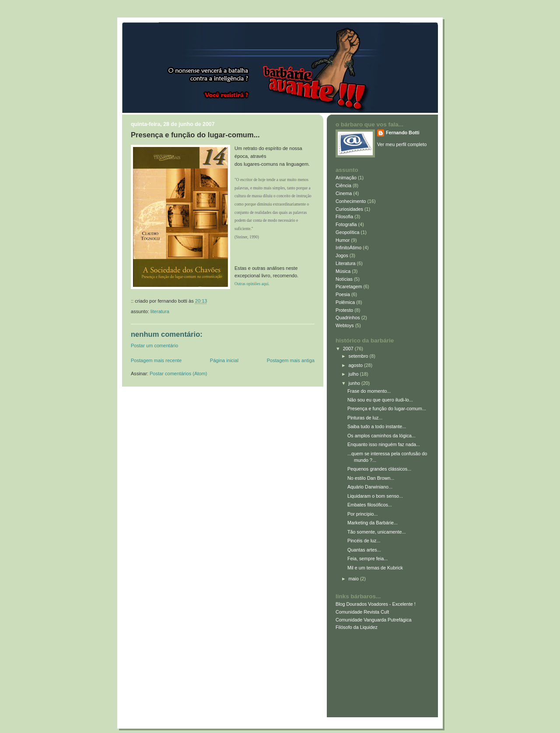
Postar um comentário (154, 346)
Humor (343, 240)
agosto (356, 365)
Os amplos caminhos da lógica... (381, 436)
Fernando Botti (403, 133)
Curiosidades (349, 209)
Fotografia (346, 224)
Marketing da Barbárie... (373, 523)
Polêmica (345, 302)
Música (343, 271)
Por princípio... (363, 514)
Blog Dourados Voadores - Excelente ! (376, 604)
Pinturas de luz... (365, 418)
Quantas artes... (364, 550)
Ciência (343, 185)
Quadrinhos (348, 318)
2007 (349, 349)
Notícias (344, 279)
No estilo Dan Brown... (371, 478)
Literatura (160, 311)
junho (355, 383)
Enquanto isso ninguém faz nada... (384, 444)
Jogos (342, 255)
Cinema (344, 193)
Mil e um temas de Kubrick (375, 568)
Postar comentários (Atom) (178, 373)
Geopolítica (348, 232)
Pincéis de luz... (364, 541)
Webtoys (345, 325)
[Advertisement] (375, 672)
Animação (346, 178)
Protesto (344, 310)
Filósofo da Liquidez (357, 627)
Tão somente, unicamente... (377, 532)
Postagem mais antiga (291, 360)
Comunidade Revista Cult (362, 612)
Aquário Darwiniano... (370, 487)
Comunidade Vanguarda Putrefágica (374, 620)
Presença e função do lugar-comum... (195, 135)
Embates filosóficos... (370, 505)
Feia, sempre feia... (367, 558)
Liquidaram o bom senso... (375, 496)
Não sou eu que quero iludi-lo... (380, 400)
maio (354, 579)
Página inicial (224, 360)
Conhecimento (351, 201)
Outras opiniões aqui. (252, 284)
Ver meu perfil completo (402, 144)
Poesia (343, 294)
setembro (359, 356)
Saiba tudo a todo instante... (377, 426)
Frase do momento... (369, 391)
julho (354, 374)
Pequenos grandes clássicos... (379, 469)
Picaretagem (349, 286)
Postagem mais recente (156, 360)
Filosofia (344, 216)
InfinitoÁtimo (348, 248)
